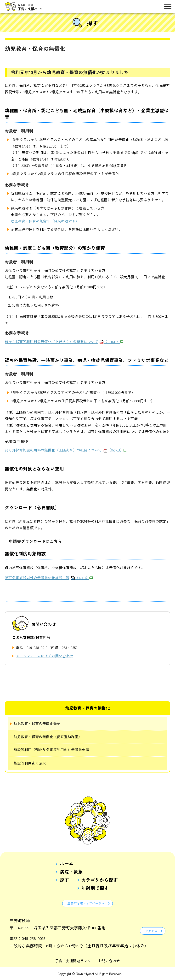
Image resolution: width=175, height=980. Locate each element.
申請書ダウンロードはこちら (35, 541)
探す (64, 880)
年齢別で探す (95, 888)
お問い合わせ (109, 961)
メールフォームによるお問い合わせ (45, 656)
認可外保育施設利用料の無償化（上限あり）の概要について (66, 450)
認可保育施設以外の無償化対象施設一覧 (49, 578)
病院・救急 (71, 872)
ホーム (67, 864)
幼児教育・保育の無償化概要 (37, 723)
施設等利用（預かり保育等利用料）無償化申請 (51, 750)
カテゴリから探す (100, 880)
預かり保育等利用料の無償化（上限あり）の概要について (64, 342)
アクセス (151, 931)
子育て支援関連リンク (73, 961)
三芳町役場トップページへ (86, 903)
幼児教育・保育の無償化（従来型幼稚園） (45, 221)
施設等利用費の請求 (30, 763)
